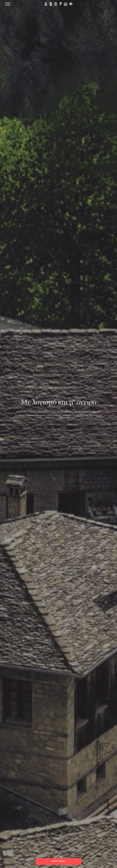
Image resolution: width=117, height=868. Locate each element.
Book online (59, 861)
